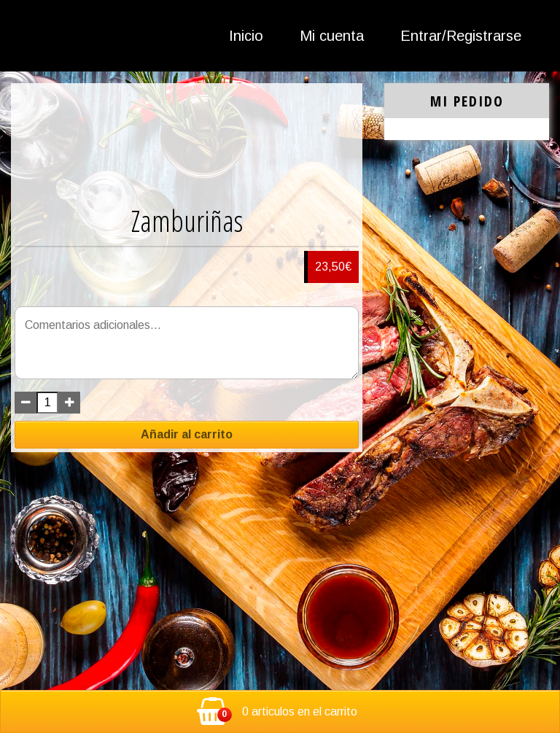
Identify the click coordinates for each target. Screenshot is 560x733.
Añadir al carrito (187, 434)
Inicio (246, 36)
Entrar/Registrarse (461, 36)
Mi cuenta (332, 36)
